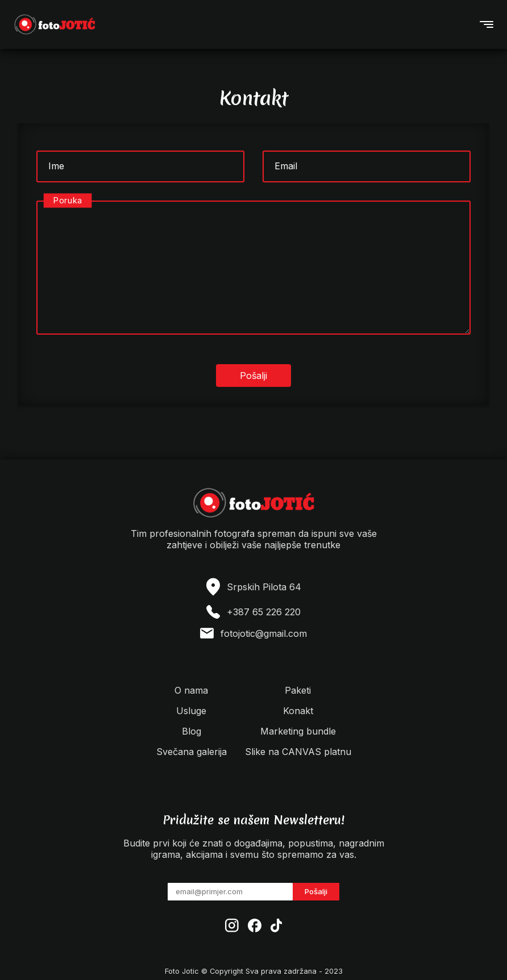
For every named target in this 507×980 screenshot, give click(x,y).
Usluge (191, 711)
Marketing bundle (298, 731)
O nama (191, 690)
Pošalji (316, 891)
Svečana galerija (192, 752)
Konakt (298, 711)
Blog (192, 731)
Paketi (298, 690)
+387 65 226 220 (264, 612)
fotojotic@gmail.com (264, 633)
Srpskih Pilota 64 (264, 587)
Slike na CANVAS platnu (298, 752)
